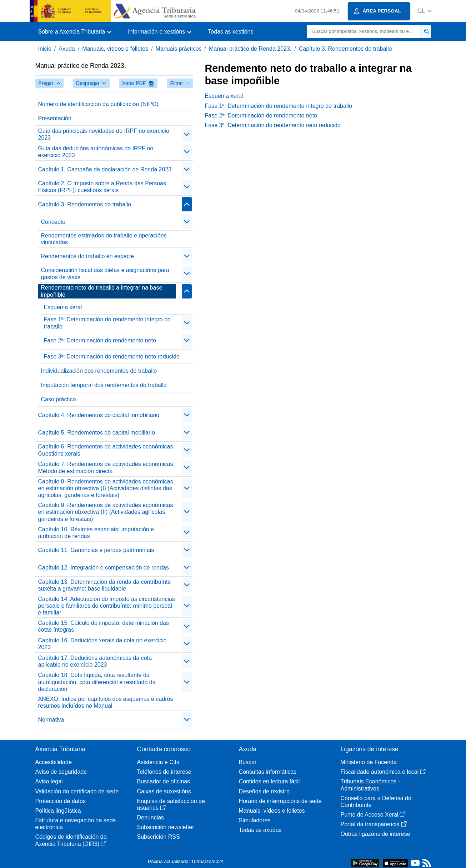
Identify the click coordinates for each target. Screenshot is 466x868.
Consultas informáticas (268, 772)
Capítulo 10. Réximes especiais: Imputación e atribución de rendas (96, 533)
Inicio (45, 49)
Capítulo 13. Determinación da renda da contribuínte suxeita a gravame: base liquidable (105, 585)
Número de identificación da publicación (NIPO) (98, 104)
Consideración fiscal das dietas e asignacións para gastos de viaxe (105, 274)
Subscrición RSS (159, 837)
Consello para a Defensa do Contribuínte (376, 802)
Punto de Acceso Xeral (373, 815)
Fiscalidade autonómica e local (383, 772)
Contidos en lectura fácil (269, 781)
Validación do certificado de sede (77, 791)
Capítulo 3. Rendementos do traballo (345, 49)
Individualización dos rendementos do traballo (99, 371)
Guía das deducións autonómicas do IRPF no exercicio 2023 (96, 152)
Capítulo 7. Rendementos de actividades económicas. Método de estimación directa (106, 467)
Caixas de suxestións (164, 791)
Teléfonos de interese (164, 772)
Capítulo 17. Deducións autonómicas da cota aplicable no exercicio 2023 (95, 661)
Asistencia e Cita (158, 762)
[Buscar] (364, 32)
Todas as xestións (231, 32)
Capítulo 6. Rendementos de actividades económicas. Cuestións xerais (106, 450)
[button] (425, 11)
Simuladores (255, 820)
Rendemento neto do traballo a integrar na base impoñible (102, 291)
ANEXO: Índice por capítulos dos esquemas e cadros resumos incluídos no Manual (106, 702)
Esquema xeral (63, 307)
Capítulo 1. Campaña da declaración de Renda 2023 (105, 169)
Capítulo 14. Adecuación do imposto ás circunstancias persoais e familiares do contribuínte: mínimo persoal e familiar (107, 606)
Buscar (248, 762)
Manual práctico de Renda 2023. (250, 49)
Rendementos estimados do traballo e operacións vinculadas (104, 239)
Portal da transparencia (374, 824)
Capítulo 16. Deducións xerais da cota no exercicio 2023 (102, 644)
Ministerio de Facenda (369, 762)
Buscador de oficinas (164, 781)
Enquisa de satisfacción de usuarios (171, 804)
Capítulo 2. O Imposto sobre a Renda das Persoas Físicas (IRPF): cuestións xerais (102, 187)
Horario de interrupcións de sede (280, 801)
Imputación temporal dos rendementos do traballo (104, 385)
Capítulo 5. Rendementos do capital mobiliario (97, 433)
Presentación (55, 118)
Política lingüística (58, 811)
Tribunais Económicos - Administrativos (370, 785)
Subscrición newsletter (166, 827)
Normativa (51, 720)
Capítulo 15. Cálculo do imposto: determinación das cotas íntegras (104, 626)
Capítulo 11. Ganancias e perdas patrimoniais (96, 550)
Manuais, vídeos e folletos (115, 49)
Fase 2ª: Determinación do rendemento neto (100, 340)
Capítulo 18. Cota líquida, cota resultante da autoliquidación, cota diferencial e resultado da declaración (97, 682)
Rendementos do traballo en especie (88, 256)
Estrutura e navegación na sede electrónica (76, 824)
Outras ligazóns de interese (375, 834)
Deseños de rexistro (264, 791)
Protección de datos (61, 801)
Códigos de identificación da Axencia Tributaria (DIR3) (71, 840)
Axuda (67, 49)
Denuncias (151, 817)
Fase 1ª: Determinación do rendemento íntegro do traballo (107, 323)
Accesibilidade (54, 762)
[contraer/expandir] (187, 134)
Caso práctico (59, 399)
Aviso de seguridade (61, 772)
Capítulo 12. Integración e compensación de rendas (104, 568)
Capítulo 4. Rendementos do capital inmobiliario (99, 415)
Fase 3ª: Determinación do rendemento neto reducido (112, 357)
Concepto (53, 222)
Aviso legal (49, 781)
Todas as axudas (260, 830)
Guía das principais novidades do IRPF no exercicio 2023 (104, 134)
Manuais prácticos (179, 49)
